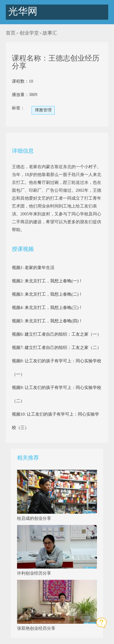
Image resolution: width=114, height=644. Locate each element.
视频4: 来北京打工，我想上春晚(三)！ (47, 308)
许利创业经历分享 (34, 573)
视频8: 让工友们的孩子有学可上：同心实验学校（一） (57, 368)
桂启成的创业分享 (34, 518)
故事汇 (50, 33)
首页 (11, 33)
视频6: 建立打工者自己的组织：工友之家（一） (57, 334)
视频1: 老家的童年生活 (33, 268)
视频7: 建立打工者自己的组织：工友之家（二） (57, 348)
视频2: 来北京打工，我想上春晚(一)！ (47, 281)
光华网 (22, 11)
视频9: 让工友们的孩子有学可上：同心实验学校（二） (57, 394)
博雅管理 (43, 110)
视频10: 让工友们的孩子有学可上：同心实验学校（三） (55, 421)
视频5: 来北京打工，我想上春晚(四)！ (47, 321)
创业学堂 (29, 33)
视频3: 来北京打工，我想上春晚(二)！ (47, 294)
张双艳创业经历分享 (36, 628)
